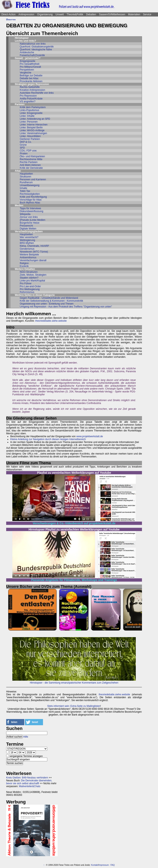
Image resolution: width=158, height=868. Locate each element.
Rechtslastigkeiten (30, 194)
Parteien (20, 104)
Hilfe (26, 737)
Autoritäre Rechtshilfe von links (37, 93)
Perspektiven (27, 70)
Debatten (91, 14)
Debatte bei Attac (29, 78)
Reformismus (27, 292)
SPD (22, 148)
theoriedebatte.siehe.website (51, 321)
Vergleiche (26, 73)
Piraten (24, 154)
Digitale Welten (28, 229)
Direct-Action (9, 14)
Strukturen (25, 177)
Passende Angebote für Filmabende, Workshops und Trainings (74, 580)
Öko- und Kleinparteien (32, 156)
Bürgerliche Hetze (30, 223)
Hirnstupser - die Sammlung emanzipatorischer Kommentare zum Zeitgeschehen (74, 683)
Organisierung (45, 14)
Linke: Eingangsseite (31, 113)
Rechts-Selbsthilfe (30, 87)
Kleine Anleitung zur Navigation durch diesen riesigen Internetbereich (48, 439)
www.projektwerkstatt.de (90, 436)
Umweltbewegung (30, 185)
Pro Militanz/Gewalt (30, 67)
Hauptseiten (26, 174)
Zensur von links (29, 217)
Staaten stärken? (29, 278)
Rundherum (26, 182)
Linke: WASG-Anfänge (32, 130)
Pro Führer (26, 283)
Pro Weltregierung (30, 289)
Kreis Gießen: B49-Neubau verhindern (27, 778)
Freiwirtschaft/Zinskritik (32, 55)
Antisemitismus (28, 257)
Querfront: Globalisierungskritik (37, 47)
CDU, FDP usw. (28, 151)
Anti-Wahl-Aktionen (30, 165)
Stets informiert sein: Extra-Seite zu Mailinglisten (74, 706)
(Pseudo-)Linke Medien (33, 220)
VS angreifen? (28, 102)
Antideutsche (27, 52)
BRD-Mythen (27, 243)
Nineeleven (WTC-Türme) (34, 252)
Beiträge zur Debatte (31, 76)
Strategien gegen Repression (32, 84)
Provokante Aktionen (31, 81)
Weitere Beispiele (29, 255)
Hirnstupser (22, 38)
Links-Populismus (29, 110)
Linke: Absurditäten (30, 136)
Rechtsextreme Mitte (31, 159)
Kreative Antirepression (32, 90)
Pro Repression (28, 96)
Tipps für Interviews (30, 208)
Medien (19, 205)
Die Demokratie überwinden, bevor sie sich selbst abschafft (29, 782)
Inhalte (23, 188)
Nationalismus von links (33, 44)
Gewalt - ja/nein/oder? (28, 58)
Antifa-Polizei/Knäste (31, 99)
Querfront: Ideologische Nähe (36, 50)
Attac (18, 171)
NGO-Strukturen (29, 272)
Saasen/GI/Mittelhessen (112, 14)
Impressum (104, 865)
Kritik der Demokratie (31, 168)
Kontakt (95, 865)
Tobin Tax (25, 191)
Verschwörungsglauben (29, 231)
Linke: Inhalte (27, 116)
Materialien (134, 14)
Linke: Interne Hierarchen (34, 125)
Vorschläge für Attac (31, 200)
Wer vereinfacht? (29, 237)
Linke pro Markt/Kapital (32, 281)
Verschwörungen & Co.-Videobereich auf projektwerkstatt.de (74, 523)
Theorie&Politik (75, 14)
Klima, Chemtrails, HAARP (34, 246)
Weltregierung (27, 240)
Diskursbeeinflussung (31, 211)
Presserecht (26, 226)
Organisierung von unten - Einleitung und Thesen (47, 304)
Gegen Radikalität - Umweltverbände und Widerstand (49, 298)
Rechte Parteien (29, 162)
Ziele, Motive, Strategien (33, 275)
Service (147, 14)
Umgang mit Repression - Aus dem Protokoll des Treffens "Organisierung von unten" (66, 307)
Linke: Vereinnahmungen (33, 133)
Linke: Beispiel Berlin (31, 128)
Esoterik (24, 266)
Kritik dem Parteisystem (33, 107)
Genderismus (27, 249)
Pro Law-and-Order (30, 286)
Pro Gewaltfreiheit (30, 64)
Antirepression (26, 14)
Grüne (23, 145)
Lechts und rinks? (25, 41)
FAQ (113, 865)
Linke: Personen (29, 122)
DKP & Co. (26, 142)
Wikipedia (25, 214)
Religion (24, 263)
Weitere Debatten (25, 269)
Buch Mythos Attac (30, 203)
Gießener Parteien (30, 139)
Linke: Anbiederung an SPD (35, 119)
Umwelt (60, 14)
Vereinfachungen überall (33, 260)
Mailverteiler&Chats (30, 786)
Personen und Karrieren (33, 180)
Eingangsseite (27, 61)
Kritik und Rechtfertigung (33, 197)
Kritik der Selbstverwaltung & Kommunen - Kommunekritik (51, 301)
